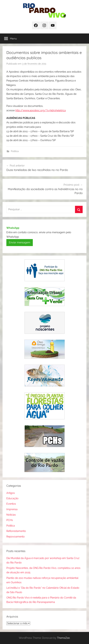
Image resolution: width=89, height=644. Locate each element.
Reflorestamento (16, 531)
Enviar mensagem (20, 242)
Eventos (11, 504)
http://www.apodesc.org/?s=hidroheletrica (41, 110)
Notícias (11, 515)
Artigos (11, 493)
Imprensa (12, 509)
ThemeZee (63, 638)
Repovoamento (16, 537)
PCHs (10, 520)
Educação (12, 498)
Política (15, 151)
